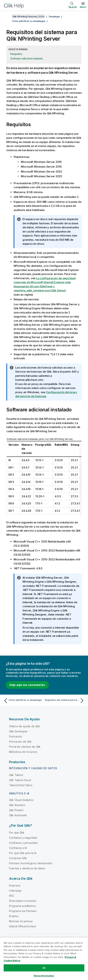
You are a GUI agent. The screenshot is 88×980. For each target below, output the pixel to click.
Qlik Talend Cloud (20, 780)
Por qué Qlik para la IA (23, 853)
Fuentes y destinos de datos (27, 868)
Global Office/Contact (22, 926)
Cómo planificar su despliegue (29, 21)
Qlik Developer (18, 731)
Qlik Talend (16, 775)
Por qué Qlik (17, 833)
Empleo (14, 916)
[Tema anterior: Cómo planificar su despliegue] (23, 701)
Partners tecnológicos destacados (31, 863)
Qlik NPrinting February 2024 (28, 16)
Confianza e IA (18, 848)
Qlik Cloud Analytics (21, 800)
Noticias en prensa (21, 921)
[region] (44, 959)
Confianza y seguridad (23, 838)
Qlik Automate (18, 815)
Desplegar (54, 16)
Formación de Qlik (20, 742)
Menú (83, 7)
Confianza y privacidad (23, 843)
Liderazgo (15, 891)
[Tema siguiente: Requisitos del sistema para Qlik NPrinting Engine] (65, 701)
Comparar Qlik (18, 858)
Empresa (15, 885)
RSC (12, 896)
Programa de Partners (23, 911)
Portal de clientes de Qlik (25, 747)
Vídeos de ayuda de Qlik (24, 726)
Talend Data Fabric (21, 785)
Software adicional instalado (27, 58)
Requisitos (16, 54)
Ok (44, 968)
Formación (16, 736)
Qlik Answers (17, 805)
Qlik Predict (16, 810)
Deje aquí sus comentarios (27, 685)
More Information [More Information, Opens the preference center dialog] (44, 976)
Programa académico (22, 906)
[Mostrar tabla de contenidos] (7, 16)
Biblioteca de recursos (23, 752)
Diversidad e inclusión (23, 901)
